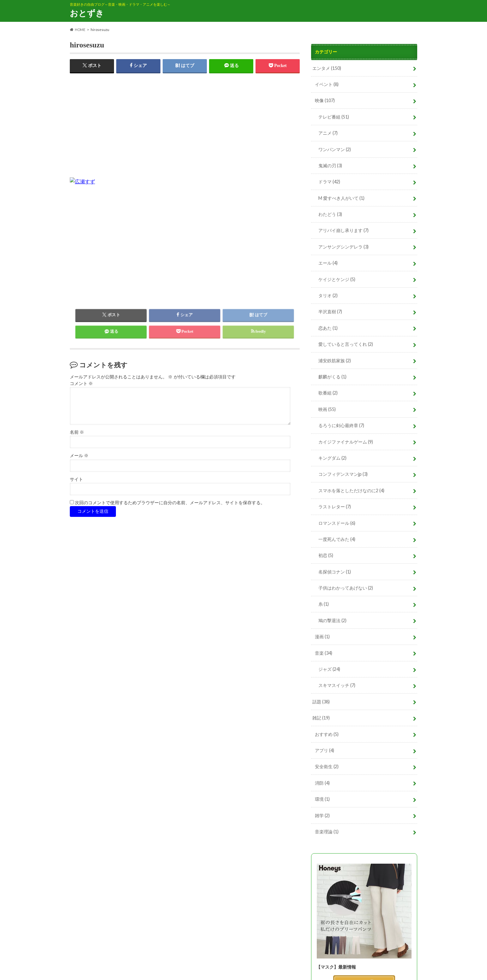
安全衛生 (327, 766)
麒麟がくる (332, 377)
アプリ (325, 750)
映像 (325, 100)
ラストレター (335, 507)
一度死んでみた (337, 539)
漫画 (322, 637)
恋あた (328, 328)
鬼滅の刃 (330, 165)
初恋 (326, 555)
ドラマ (329, 182)
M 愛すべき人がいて (341, 198)
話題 (321, 702)
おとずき (87, 13)
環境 (322, 799)
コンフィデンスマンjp (343, 474)
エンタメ (327, 68)
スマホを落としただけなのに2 (351, 490)
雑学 (322, 815)
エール (328, 263)
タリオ (328, 295)
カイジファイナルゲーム (346, 442)
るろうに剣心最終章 (341, 425)
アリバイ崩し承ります (343, 230)
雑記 (321, 718)
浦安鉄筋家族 (335, 361)
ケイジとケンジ (337, 279)
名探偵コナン (335, 572)
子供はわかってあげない (346, 588)
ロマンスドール (337, 523)
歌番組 (328, 393)
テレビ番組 (334, 117)
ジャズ (329, 669)
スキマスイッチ (337, 685)
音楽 (324, 653)
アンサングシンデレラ (343, 247)
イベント (327, 84)
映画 (327, 409)
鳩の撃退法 (332, 620)
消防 (322, 783)
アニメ (328, 133)
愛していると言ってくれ (346, 344)
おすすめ (327, 734)
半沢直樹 (330, 312)
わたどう (330, 214)
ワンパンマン (335, 149)
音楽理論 (327, 832)
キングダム (332, 458)
